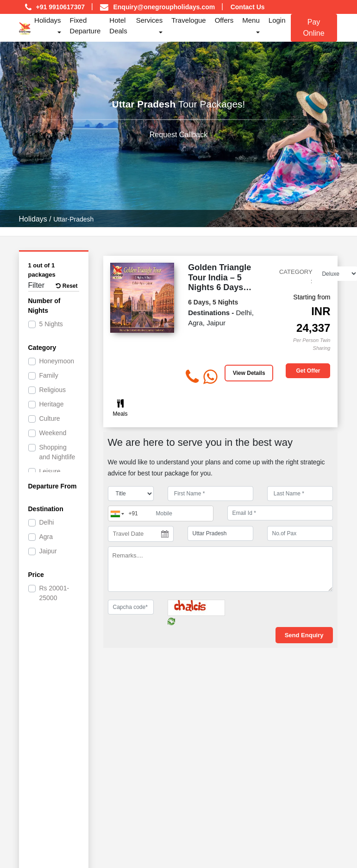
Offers (224, 20)
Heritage (52, 404)
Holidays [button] (48, 20)
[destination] (220, 533)
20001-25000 (54, 593)
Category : (296, 276)
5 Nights (51, 324)
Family (49, 375)
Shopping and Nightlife (57, 452)
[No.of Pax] (300, 533)
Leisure (50, 471)
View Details (249, 373)
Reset (67, 286)
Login (277, 20)
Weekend (53, 433)
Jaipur (48, 551)
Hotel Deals (118, 25)
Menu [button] (251, 20)
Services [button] (150, 20)
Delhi (47, 522)
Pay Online (313, 28)
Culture (50, 418)
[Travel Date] (141, 534)
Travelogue (189, 20)
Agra (46, 537)
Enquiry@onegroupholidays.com (164, 7)
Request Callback (178, 135)
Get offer (308, 371)
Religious (53, 390)
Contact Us (248, 7)
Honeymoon (57, 361)
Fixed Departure (85, 25)
